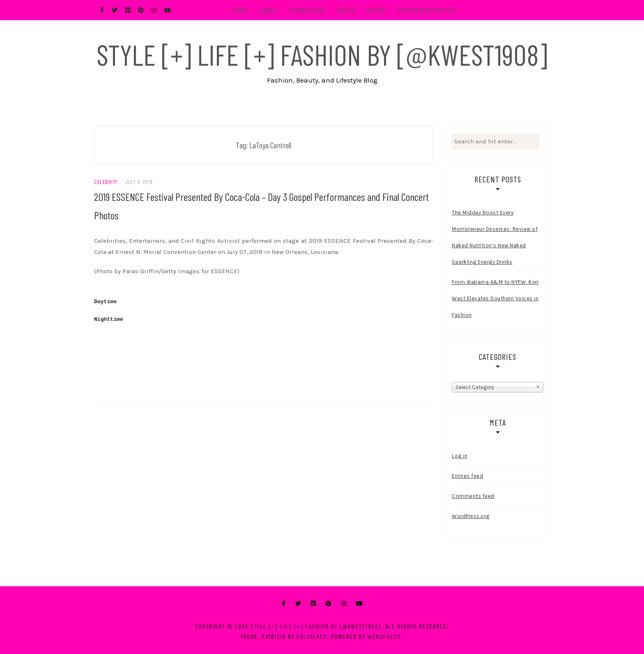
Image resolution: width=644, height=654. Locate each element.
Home (240, 10)
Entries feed (467, 476)
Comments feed (473, 496)
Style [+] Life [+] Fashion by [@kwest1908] (322, 54)
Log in (460, 456)
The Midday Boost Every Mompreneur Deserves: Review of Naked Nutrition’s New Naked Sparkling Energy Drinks (495, 237)
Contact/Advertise (427, 10)
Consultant (308, 10)
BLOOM (376, 10)
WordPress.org (471, 516)
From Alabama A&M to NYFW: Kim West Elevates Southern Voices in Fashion (495, 298)
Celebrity (106, 182)
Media (347, 10)
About (269, 10)
